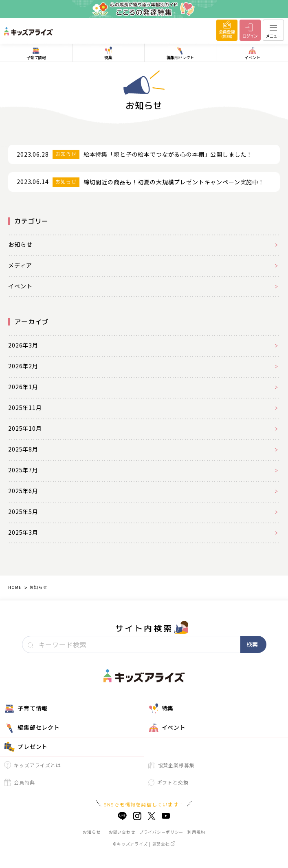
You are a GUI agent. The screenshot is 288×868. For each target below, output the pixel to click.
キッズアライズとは (33, 765)
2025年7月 (23, 470)
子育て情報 (26, 709)
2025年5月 (23, 511)
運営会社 (164, 844)
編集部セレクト (32, 728)
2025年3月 (23, 532)
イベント (20, 286)
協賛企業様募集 (171, 765)
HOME (15, 587)
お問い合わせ (122, 832)
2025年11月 (25, 407)
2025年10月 (25, 428)
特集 (161, 709)
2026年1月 (23, 387)
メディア (20, 265)
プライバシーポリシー (161, 832)
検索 (252, 644)
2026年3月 (23, 345)
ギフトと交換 (168, 782)
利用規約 (196, 832)
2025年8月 (23, 449)
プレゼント (26, 747)
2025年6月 (23, 491)
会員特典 (19, 782)
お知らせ (20, 244)
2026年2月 (23, 366)
